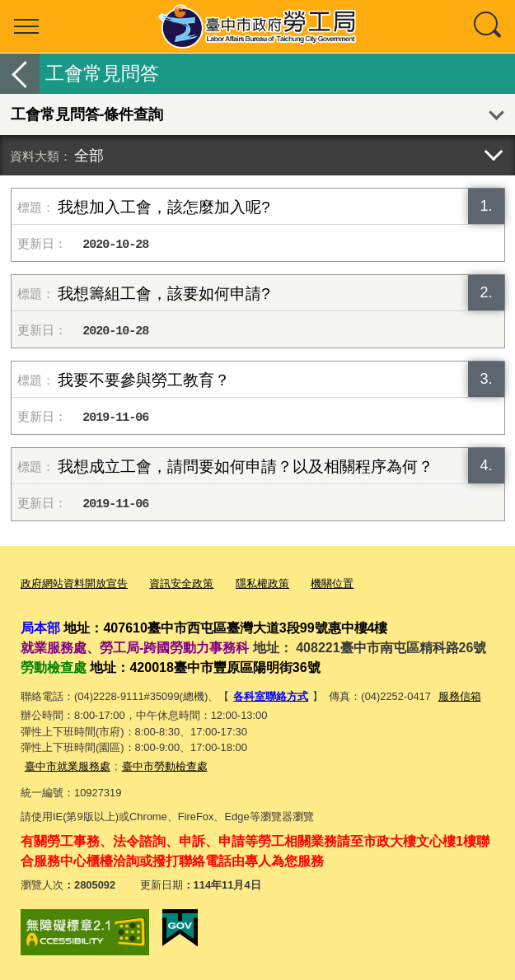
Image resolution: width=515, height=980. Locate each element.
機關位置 (332, 583)
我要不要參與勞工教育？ (144, 380)
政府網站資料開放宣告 (74, 583)
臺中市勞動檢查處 (165, 766)
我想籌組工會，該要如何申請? (164, 294)
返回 (20, 74)
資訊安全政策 (181, 583)
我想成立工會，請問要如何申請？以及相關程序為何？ (246, 467)
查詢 (489, 26)
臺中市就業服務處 (68, 766)
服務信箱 (460, 696)
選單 (26, 26)
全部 (89, 155)
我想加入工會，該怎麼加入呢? (164, 207)
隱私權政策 (262, 583)
